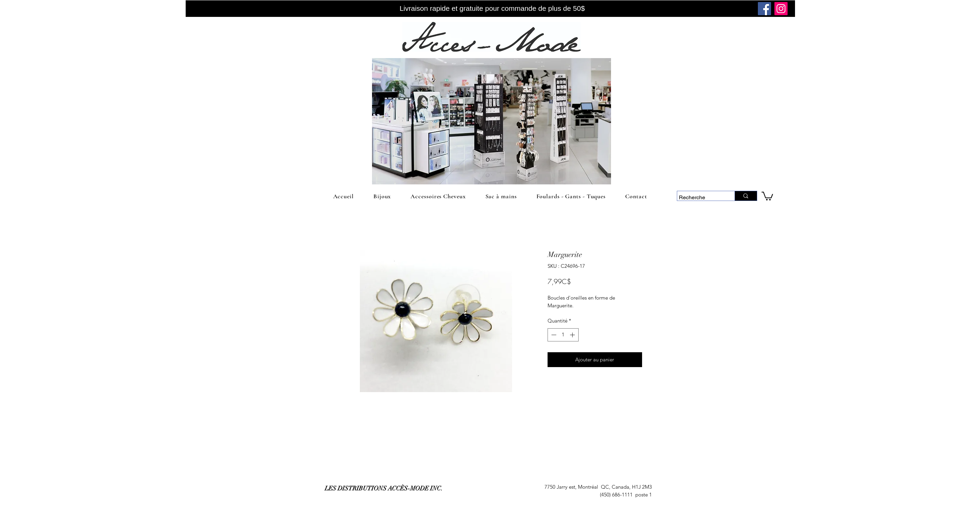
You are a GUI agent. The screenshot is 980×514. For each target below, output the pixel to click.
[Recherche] (700, 198)
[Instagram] (781, 9)
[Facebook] (764, 9)
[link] (767, 196)
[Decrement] (553, 335)
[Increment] (573, 335)
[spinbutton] (563, 335)
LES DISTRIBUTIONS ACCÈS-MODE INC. (384, 488)
